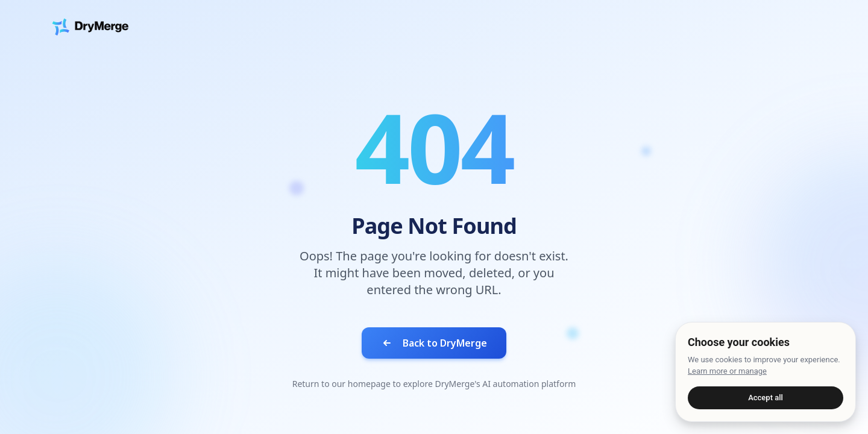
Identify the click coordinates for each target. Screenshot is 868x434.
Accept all (766, 398)
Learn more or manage (727, 371)
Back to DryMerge (434, 343)
